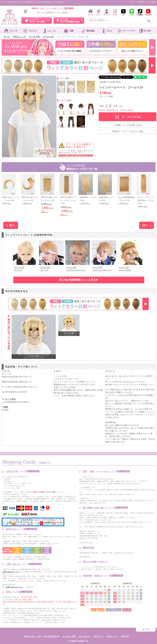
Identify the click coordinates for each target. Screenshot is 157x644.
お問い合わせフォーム (11, 572)
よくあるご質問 (69, 636)
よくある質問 (151, 2)
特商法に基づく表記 (33, 636)
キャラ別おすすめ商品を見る (69, 21)
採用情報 (125, 636)
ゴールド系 (34, 37)
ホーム (7, 37)
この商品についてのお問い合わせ (128, 125)
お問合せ (142, 2)
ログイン (133, 2)
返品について (113, 636)
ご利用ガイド (98, 636)
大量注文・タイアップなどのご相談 (128, 131)
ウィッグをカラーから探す (37, 21)
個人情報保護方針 (52, 636)
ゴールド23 (48, 37)
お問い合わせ (84, 636)
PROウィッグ (19, 37)
